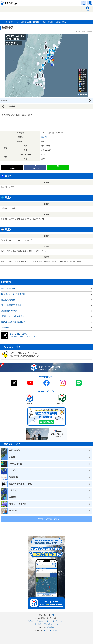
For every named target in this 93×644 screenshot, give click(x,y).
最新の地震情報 (8, 289)
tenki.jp (9, 3)
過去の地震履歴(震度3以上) (13, 305)
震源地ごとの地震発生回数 (13, 316)
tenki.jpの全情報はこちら (48, 519)
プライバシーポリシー (43, 621)
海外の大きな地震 (9, 311)
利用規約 (31, 621)
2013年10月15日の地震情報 (13, 294)
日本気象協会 (50, 627)
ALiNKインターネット (50, 630)
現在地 (87, 10)
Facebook (35, 168)
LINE (58, 168)
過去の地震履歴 (8, 300)
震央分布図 (6, 328)
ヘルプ (56, 624)
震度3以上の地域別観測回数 (13, 322)
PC (53, 615)
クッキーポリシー (59, 621)
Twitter (12, 168)
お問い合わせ (47, 624)
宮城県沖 (44, 137)
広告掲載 (38, 624)
